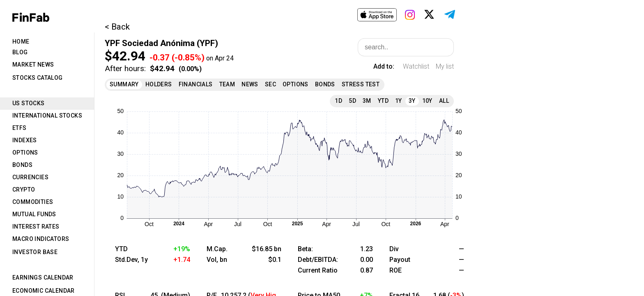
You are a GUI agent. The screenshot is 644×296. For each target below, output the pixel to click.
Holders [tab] (159, 84)
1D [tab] (338, 101)
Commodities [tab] (33, 202)
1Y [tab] (399, 101)
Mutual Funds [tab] (34, 214)
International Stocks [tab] (47, 116)
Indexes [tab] (25, 140)
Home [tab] (21, 42)
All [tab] (444, 101)
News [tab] (250, 84)
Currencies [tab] (30, 177)
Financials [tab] (196, 84)
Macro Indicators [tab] (41, 239)
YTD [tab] (383, 101)
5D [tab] (352, 101)
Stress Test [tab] (361, 84)
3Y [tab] (412, 101)
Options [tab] (25, 153)
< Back (117, 27)
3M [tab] (367, 101)
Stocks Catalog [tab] (38, 78)
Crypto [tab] (24, 190)
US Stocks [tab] (29, 103)
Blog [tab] (20, 52)
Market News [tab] (33, 65)
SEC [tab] (270, 84)
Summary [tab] (124, 84)
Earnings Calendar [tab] (43, 277)
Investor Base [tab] (35, 252)
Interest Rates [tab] (36, 227)
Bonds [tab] (22, 165)
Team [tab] (227, 84)
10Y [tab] (427, 101)
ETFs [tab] (20, 128)
